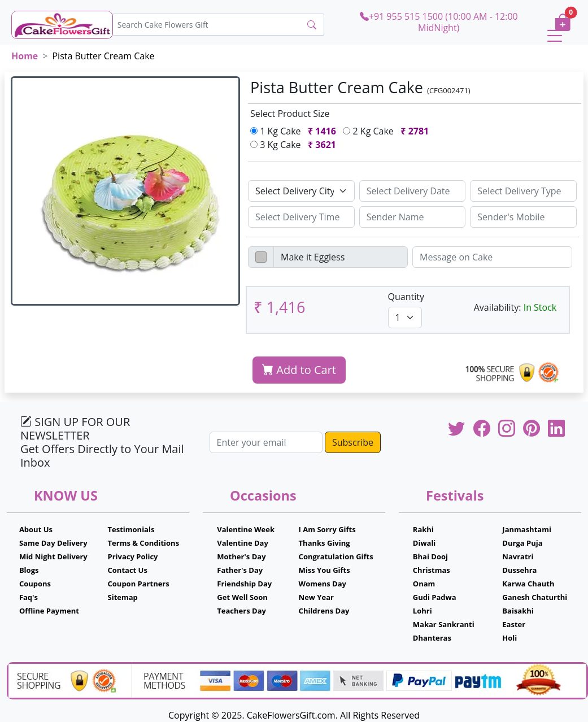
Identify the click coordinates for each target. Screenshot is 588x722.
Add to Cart (299, 370)
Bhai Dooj (430, 556)
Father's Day (240, 570)
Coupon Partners (139, 584)
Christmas (432, 570)
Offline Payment (49, 611)
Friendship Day (244, 584)
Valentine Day (243, 543)
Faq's (29, 597)
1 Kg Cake (295, 131)
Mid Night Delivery (53, 556)
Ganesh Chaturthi (535, 597)
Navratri (518, 556)
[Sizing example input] (413, 191)
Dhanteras (432, 638)
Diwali (424, 543)
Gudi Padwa (435, 597)
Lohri (423, 611)
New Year (316, 597)
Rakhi (423, 529)
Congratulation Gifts (336, 556)
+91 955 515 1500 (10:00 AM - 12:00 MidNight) (439, 22)
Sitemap (123, 597)
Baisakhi (518, 611)
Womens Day (323, 584)
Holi (509, 638)
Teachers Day (241, 611)
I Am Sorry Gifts (327, 529)
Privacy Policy (133, 556)
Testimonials (131, 529)
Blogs (29, 570)
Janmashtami (527, 529)
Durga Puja (522, 543)
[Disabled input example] (341, 257)
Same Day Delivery (53, 543)
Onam (424, 584)
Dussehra (519, 570)
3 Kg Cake (295, 145)
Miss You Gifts (325, 570)
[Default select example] (301, 191)
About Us (36, 529)
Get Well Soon (242, 597)
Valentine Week (246, 529)
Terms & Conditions (144, 543)
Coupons (35, 584)
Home (25, 56)
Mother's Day (241, 556)
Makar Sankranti (444, 624)
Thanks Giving (325, 543)
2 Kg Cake (388, 131)
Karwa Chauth (528, 584)
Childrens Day (324, 611)
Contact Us (128, 570)
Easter (514, 624)
